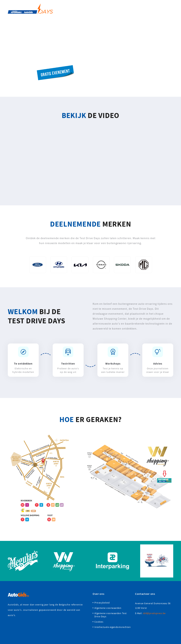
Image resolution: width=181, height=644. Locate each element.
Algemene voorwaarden (108, 608)
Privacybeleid (102, 603)
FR (172, 9)
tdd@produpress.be (154, 613)
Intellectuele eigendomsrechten (113, 627)
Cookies (99, 622)
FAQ (157, 9)
